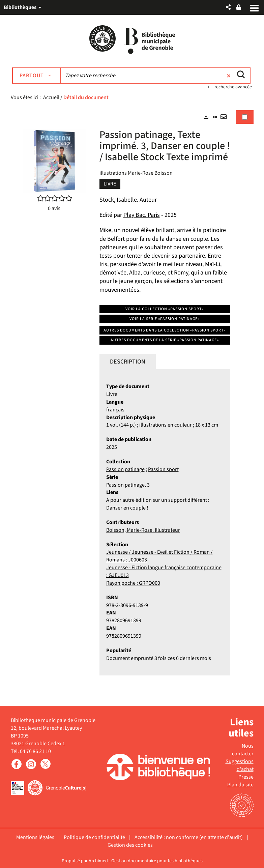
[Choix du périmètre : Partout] (37, 76)
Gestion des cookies (130, 845)
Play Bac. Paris (142, 215)
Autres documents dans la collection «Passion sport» (165, 330)
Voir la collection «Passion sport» (165, 309)
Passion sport (163, 469)
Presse (246, 777)
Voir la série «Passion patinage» (165, 319)
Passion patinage (125, 469)
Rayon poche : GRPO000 (133, 583)
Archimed (98, 861)
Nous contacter (243, 750)
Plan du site (240, 785)
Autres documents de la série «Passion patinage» (165, 340)
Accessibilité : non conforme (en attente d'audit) (189, 838)
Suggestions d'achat (240, 765)
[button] (228, 7)
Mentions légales (35, 838)
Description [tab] (128, 362)
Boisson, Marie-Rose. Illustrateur (143, 530)
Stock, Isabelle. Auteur (128, 200)
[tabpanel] (132, 399)
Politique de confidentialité (94, 838)
